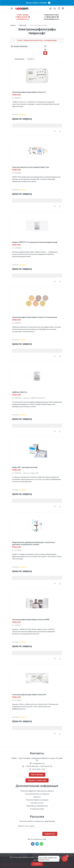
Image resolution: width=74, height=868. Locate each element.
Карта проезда (37, 775)
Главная (13, 25)
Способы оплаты (37, 803)
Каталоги (37, 797)
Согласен (37, 864)
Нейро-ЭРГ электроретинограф (25, 467)
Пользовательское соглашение (37, 794)
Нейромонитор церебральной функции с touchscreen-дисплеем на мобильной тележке (34, 543)
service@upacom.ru (51, 19)
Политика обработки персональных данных (37, 791)
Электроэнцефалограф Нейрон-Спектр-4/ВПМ (31, 620)
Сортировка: (20, 59)
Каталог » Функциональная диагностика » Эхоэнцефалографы (37, 40)
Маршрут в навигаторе (37, 780)
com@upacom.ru (23, 19)
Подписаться (50, 834)
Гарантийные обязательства (37, 806)
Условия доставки (37, 809)
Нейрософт (23, 25)
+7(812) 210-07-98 (23, 17)
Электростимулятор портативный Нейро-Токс (31, 167)
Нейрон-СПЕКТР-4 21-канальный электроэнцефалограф (35, 242)
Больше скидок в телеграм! (37, 3)
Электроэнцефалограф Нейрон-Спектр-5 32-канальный (35, 317)
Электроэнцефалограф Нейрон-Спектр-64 (29, 695)
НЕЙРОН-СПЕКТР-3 (20, 392)
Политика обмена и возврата (37, 800)
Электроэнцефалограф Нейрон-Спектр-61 (29, 92)
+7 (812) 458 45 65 (31, 766)
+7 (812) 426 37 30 (51, 17)
